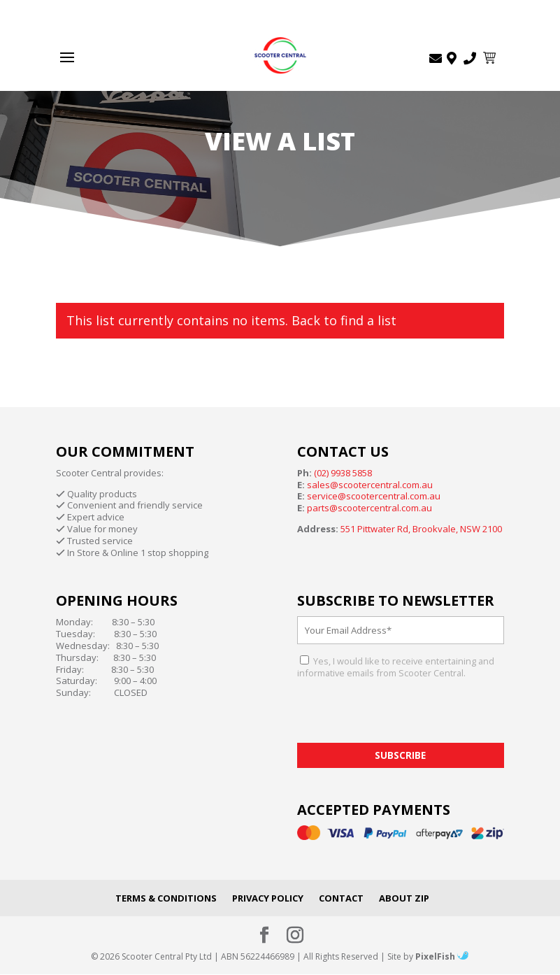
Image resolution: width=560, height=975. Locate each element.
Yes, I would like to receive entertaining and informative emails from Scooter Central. (396, 667)
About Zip (404, 898)
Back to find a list (344, 320)
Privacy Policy (268, 898)
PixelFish (442, 956)
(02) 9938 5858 (343, 473)
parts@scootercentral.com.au (369, 508)
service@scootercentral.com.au (374, 496)
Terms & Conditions (166, 898)
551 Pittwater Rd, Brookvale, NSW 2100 (421, 529)
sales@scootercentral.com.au (370, 485)
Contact (341, 898)
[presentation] (403, 716)
